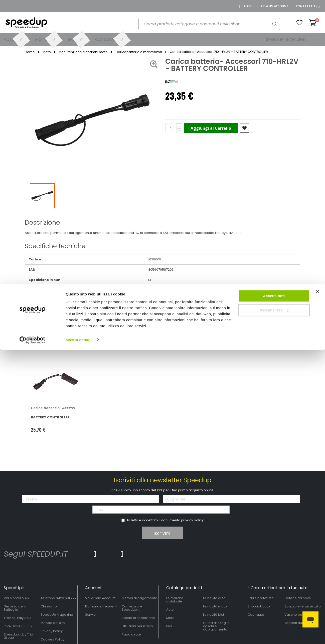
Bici (169, 626)
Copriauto (256, 615)
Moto (170, 618)
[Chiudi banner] (317, 10)
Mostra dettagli (79, 56)
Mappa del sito (53, 623)
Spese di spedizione (138, 618)
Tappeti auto (295, 623)
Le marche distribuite (175, 600)
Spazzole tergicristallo (303, 606)
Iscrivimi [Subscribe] (162, 533)
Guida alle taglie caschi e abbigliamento (216, 626)
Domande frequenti (101, 606)
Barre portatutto (261, 598)
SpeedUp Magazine (57, 615)
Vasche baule (296, 615)
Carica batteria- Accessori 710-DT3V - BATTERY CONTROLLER (55, 408)
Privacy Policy (52, 631)
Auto (170, 610)
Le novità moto (215, 606)
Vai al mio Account (100, 598)
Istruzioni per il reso (137, 626)
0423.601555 (66, 598)
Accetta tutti (274, 12)
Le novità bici (213, 615)
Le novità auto (214, 598)
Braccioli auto (259, 606)
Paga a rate (131, 634)
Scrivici (91, 615)
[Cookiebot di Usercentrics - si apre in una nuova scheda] (32, 56)
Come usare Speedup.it (132, 608)
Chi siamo (49, 606)
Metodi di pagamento (139, 598)
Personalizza (274, 26)
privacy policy (192, 520)
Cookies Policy (52, 639)
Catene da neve (298, 598)
